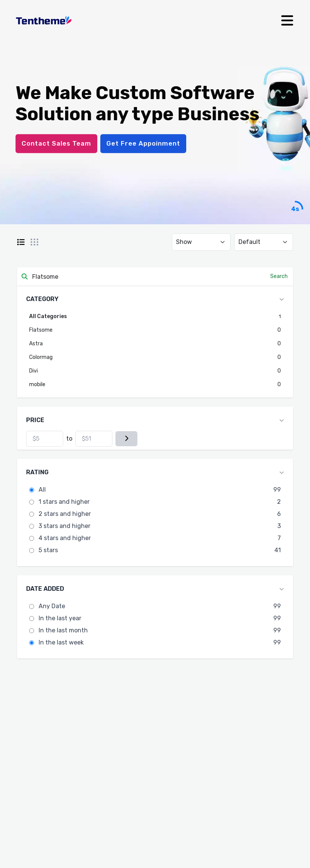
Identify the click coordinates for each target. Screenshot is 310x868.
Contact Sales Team (56, 143)
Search (279, 276)
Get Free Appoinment (143, 143)
